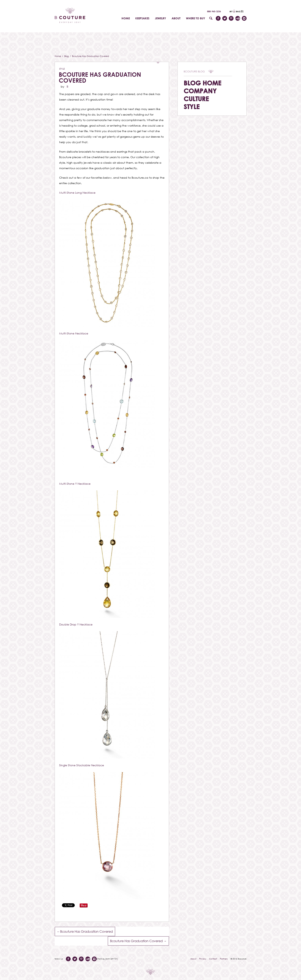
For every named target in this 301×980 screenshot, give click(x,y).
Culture (196, 99)
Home (58, 56)
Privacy (203, 959)
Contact (213, 959)
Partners (224, 959)
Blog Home (202, 83)
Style (62, 69)
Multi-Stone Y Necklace (75, 484)
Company (200, 91)
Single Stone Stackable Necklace (82, 765)
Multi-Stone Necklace (74, 333)
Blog (67, 56)
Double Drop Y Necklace (76, 624)
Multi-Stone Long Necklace (77, 193)
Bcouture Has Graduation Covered (100, 77)
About (193, 959)
